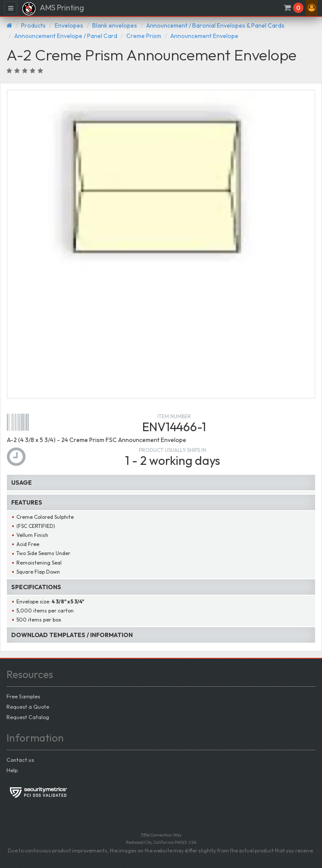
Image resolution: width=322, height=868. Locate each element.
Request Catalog (28, 717)
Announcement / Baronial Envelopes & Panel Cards (215, 25)
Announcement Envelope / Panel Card (66, 36)
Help (12, 770)
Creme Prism (144, 36)
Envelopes (69, 25)
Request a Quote (28, 707)
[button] (312, 8)
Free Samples (23, 696)
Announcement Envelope (204, 36)
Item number (174, 416)
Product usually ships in (172, 450)
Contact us (20, 760)
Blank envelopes (115, 25)
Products (33, 25)
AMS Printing (53, 9)
